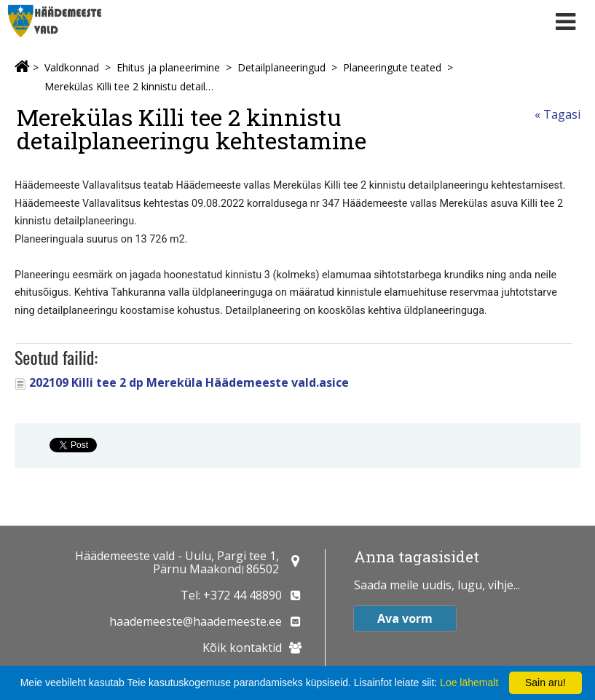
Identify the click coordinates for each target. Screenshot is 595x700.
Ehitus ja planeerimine (168, 67)
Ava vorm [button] (405, 618)
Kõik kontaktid (242, 648)
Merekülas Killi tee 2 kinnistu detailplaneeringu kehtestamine (129, 86)
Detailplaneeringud (281, 67)
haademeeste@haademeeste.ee (196, 621)
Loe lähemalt (469, 683)
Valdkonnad (72, 67)
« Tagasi (557, 114)
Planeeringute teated (392, 67)
